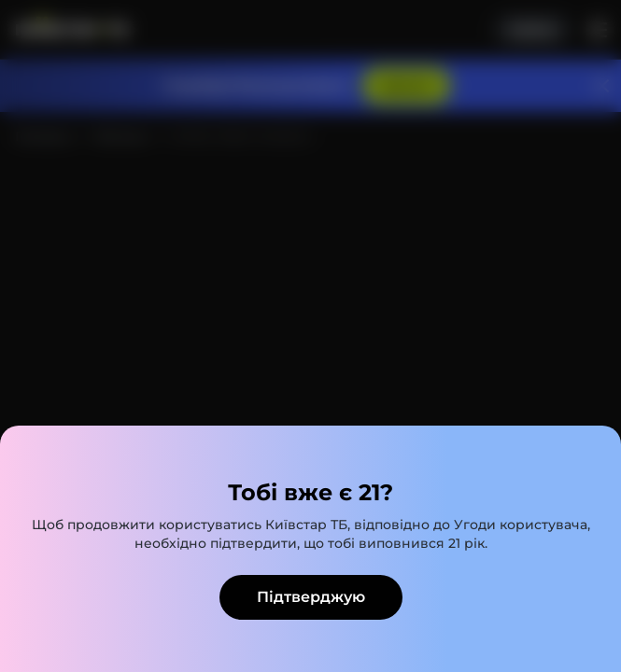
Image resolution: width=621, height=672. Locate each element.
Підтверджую (311, 597)
